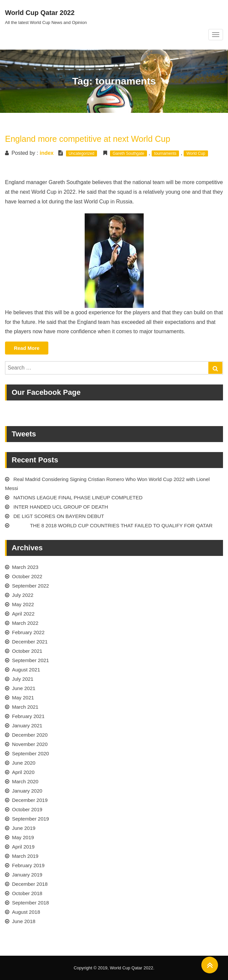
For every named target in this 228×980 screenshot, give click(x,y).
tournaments (165, 153)
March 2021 (25, 707)
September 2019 (30, 819)
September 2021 (30, 660)
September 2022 (30, 586)
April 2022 (23, 614)
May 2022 (23, 604)
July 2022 (23, 595)
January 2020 (27, 791)
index (47, 153)
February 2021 (28, 716)
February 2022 (28, 632)
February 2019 (28, 865)
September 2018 (30, 903)
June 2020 (24, 763)
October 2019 (27, 809)
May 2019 (23, 837)
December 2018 (30, 884)
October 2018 (27, 893)
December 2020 (30, 735)
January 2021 (27, 726)
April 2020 (23, 772)
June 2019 (24, 828)
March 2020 (25, 781)
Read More (31, 349)
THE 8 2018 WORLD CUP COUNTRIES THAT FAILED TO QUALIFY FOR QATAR (113, 525)
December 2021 (30, 642)
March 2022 (25, 623)
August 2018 (26, 912)
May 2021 (23, 698)
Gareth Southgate (128, 153)
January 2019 (27, 875)
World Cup (196, 153)
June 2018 (24, 921)
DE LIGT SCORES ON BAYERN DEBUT (59, 516)
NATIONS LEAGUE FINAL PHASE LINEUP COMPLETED (78, 497)
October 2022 (27, 576)
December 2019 (30, 800)
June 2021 (24, 688)
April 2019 (23, 847)
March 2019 (25, 856)
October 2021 (27, 651)
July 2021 (23, 679)
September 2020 (30, 753)
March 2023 (25, 567)
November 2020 (30, 744)
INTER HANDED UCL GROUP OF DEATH (61, 507)
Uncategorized (81, 153)
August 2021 (26, 670)
